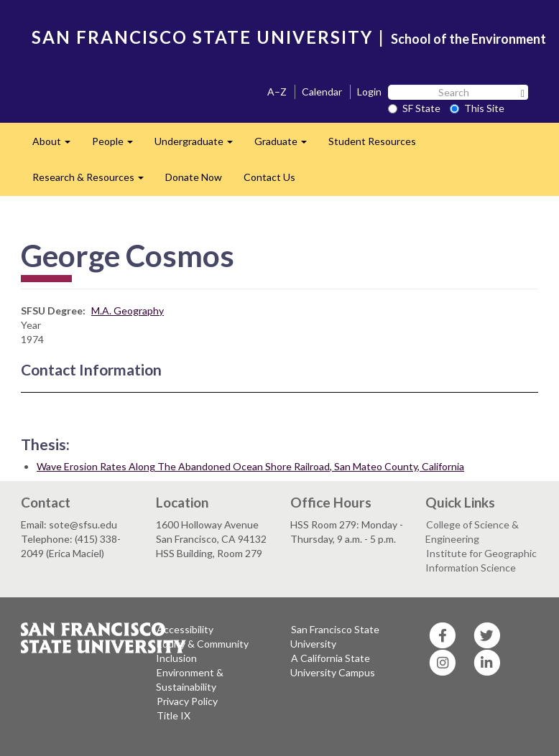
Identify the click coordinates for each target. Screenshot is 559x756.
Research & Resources (93, 181)
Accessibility (185, 629)
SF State (414, 108)
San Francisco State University (335, 636)
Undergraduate (199, 145)
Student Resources (372, 141)
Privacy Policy (187, 701)
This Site (477, 108)
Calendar (322, 92)
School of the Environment (468, 39)
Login (369, 92)
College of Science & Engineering (472, 532)
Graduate (286, 145)
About (57, 145)
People (118, 145)
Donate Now (194, 177)
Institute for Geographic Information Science (481, 560)
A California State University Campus (333, 665)
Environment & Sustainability (190, 680)
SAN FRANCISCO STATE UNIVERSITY (202, 37)
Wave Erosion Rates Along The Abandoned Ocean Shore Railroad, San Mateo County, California (250, 466)
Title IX (174, 715)
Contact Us (269, 177)
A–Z (277, 92)
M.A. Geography (128, 311)
